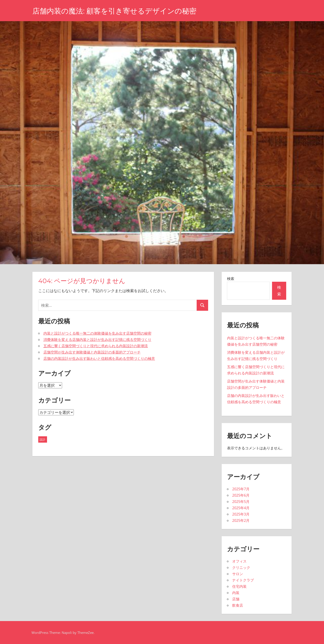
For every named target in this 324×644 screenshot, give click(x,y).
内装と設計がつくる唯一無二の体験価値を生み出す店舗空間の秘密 (97, 333)
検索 (231, 279)
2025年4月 (241, 508)
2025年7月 (241, 489)
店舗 (236, 599)
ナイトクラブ (243, 580)
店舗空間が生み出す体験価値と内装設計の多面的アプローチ (92, 352)
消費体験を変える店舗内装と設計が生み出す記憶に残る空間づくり (97, 340)
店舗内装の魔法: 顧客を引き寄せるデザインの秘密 (114, 11)
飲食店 (238, 605)
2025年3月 (241, 514)
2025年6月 (241, 495)
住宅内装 (239, 586)
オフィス (239, 561)
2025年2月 (241, 520)
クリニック (241, 567)
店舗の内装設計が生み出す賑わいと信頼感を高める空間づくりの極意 (99, 358)
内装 (236, 593)
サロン (238, 574)
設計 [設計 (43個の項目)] (43, 439)
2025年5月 (241, 502)
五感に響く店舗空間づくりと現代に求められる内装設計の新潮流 (96, 346)
